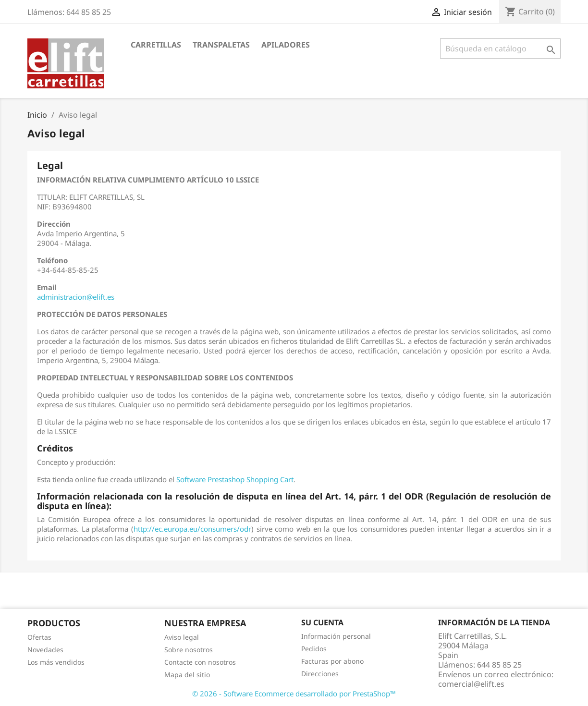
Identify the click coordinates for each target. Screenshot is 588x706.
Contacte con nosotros (200, 662)
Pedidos (314, 649)
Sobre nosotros (189, 650)
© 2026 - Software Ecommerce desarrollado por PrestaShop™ (294, 694)
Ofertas (39, 637)
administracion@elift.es (76, 297)
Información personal (336, 636)
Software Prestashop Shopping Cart (235, 479)
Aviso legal (182, 637)
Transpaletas (221, 45)
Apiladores (286, 45)
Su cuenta (322, 622)
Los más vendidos (56, 662)
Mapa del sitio (187, 675)
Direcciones (320, 674)
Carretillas (156, 45)
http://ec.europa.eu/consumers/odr (192, 529)
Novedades (45, 650)
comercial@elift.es (471, 684)
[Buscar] (500, 49)
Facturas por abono (332, 661)
